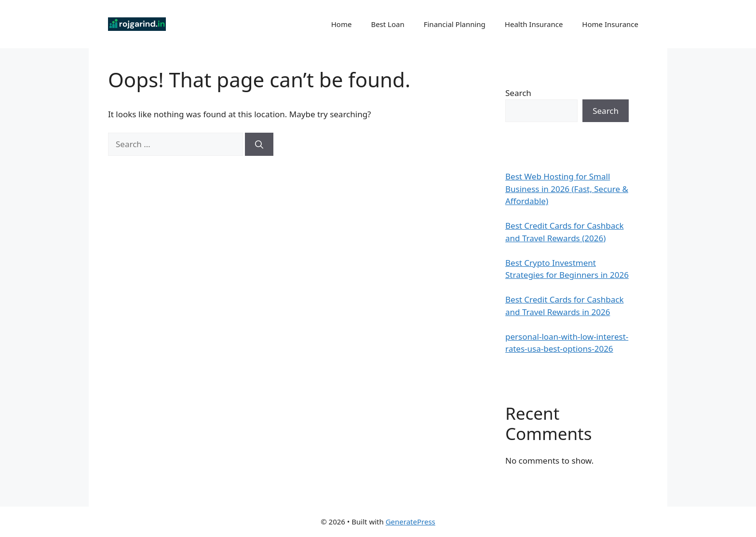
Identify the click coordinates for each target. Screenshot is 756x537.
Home (342, 24)
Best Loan (387, 24)
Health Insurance (534, 24)
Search (518, 93)
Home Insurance (610, 24)
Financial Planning (455, 24)
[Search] (259, 144)
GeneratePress (411, 522)
